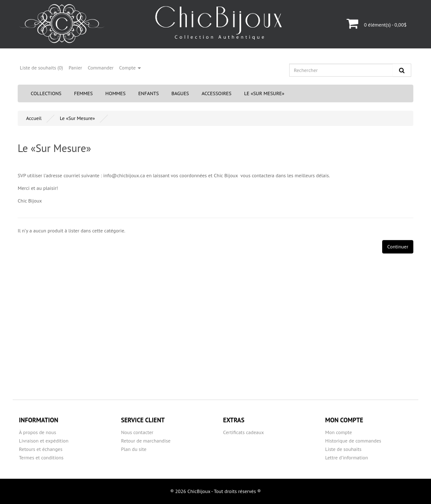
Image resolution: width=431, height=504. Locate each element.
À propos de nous (37, 432)
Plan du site (134, 449)
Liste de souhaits (343, 449)
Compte (130, 68)
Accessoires (217, 93)
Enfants (148, 93)
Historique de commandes (353, 441)
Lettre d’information (347, 457)
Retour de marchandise (146, 441)
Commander (101, 68)
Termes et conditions (41, 457)
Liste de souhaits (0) (41, 68)
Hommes (115, 93)
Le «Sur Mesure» (264, 93)
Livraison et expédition (44, 441)
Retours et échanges (41, 449)
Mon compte (339, 432)
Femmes (83, 93)
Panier (75, 68)
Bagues (180, 93)
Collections (46, 93)
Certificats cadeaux (243, 432)
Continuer (398, 247)
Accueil (34, 118)
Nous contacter (137, 432)
